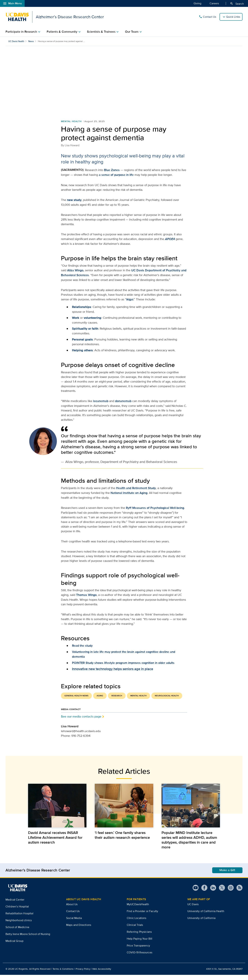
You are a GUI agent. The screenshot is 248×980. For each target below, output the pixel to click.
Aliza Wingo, (76, 275)
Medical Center (15, 905)
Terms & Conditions (63, 974)
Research (117, 701)
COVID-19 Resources (139, 958)
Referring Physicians (139, 937)
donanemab (123, 406)
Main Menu (12, 3)
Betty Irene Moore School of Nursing (28, 939)
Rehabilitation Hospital (19, 919)
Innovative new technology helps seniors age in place (113, 674)
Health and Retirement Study (136, 493)
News (31, 41)
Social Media (74, 923)
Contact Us (207, 17)
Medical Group (14, 946)
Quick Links (233, 17)
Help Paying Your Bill (139, 944)
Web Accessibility (102, 974)
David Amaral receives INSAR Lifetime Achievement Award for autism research (55, 843)
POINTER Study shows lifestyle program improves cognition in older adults (123, 668)
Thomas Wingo (86, 600)
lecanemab (101, 406)
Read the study (82, 651)
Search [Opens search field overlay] (237, 4)
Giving (197, 3)
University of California (201, 923)
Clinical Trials (135, 930)
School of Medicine (17, 932)
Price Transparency (138, 951)
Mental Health (71, 126)
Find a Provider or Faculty (142, 916)
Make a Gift (227, 875)
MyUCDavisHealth (138, 909)
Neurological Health (167, 701)
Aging (100, 701)
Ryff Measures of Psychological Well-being (155, 513)
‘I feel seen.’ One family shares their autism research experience (122, 840)
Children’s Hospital (17, 912)
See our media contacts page (81, 722)
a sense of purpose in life (116, 180)
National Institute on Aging (129, 498)
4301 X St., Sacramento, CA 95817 (224, 974)
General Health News (76, 701)
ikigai (130, 304)
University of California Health (206, 916)
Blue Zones (112, 175)
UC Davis (193, 909)
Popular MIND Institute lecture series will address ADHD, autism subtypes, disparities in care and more (189, 845)
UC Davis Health (16, 41)
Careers (214, 3)
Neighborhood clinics (19, 925)
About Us (72, 909)
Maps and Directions (79, 930)
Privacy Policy (83, 974)
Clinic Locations (137, 923)
